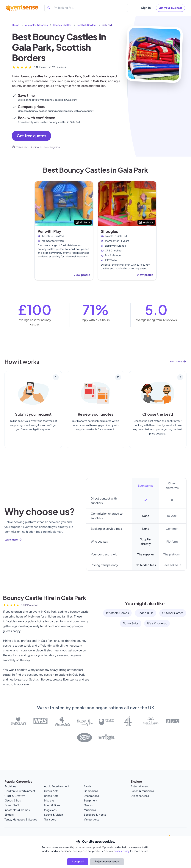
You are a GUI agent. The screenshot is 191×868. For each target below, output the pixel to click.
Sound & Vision (53, 815)
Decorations (91, 796)
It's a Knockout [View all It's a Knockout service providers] (157, 623)
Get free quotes (31, 136)
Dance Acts (51, 796)
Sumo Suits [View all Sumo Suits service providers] (131, 623)
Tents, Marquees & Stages (21, 820)
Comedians (91, 791)
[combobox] (71, 8)
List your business (170, 8)
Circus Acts (51, 791)
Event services (140, 796)
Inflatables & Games (36, 25)
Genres (88, 805)
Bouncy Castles (62, 25)
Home (16, 25)
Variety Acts (91, 820)
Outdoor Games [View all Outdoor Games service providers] (173, 613)
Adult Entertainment (57, 786)
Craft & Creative (15, 796)
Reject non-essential (107, 862)
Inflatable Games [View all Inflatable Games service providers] (117, 613)
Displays (49, 801)
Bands (88, 786)
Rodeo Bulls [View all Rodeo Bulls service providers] (145, 613)
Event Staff (12, 805)
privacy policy (122, 851)
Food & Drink (52, 805)
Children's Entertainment (20, 791)
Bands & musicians (142, 791)
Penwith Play (49, 231)
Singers (9, 815)
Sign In (146, 8)
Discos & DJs (13, 801)
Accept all (78, 862)
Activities (10, 786)
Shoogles (109, 231)
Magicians (50, 810)
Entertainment (140, 786)
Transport (50, 820)
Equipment (91, 801)
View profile (82, 275)
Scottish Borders (87, 25)
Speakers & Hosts (95, 815)
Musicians (90, 810)
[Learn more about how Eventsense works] (95, 365)
